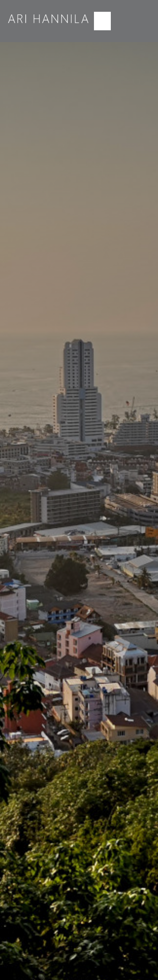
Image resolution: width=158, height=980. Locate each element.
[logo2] (49, 12)
